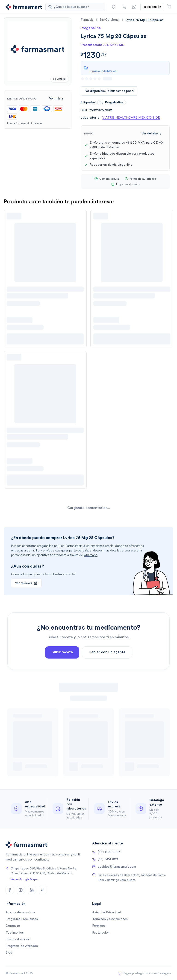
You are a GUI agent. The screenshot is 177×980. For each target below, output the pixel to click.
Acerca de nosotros (20, 912)
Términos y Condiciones (110, 919)
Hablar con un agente (107, 670)
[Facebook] (10, 890)
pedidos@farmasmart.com (114, 867)
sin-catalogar (110, 20)
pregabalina (112, 102)
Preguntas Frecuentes (22, 919)
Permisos (99, 926)
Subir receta (62, 670)
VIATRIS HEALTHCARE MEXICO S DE (131, 118)
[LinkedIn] (32, 890)
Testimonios (15, 933)
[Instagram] (21, 890)
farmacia (87, 20)
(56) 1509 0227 (106, 852)
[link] (145, 20)
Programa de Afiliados (22, 946)
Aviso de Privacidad (107, 912)
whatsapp (91, 555)
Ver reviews (26, 583)
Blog (9, 953)
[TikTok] (43, 890)
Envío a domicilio (18, 939)
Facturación (101, 933)
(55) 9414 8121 (105, 859)
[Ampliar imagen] (60, 79)
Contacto (13, 926)
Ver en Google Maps (24, 879)
